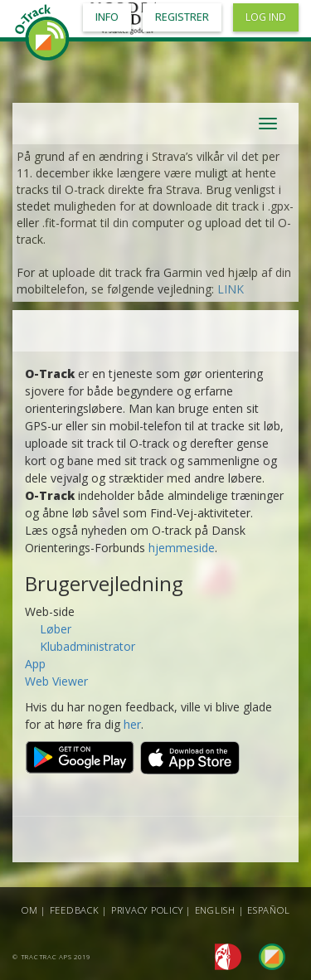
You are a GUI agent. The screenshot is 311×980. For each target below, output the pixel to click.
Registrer (182, 17)
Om (30, 910)
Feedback (75, 910)
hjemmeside (182, 548)
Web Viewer (56, 681)
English (215, 910)
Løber (56, 629)
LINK (231, 289)
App (35, 664)
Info (107, 17)
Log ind (266, 17)
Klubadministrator (87, 646)
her (132, 724)
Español (268, 910)
